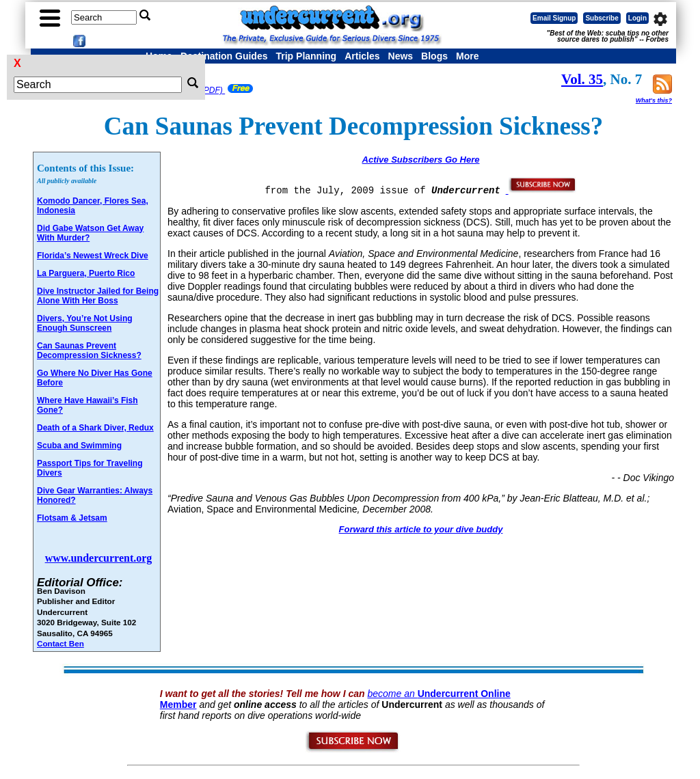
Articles (362, 56)
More (467, 56)
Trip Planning (306, 56)
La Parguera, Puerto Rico (86, 273)
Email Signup (554, 18)
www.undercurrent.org (99, 558)
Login (637, 18)
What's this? (654, 100)
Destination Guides (224, 56)
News (401, 56)
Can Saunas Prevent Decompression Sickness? (89, 351)
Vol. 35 (582, 79)
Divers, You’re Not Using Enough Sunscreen (85, 323)
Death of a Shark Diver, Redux (95, 428)
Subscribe (602, 18)
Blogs (434, 56)
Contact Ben (60, 643)
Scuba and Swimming (79, 446)
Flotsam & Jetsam (72, 518)
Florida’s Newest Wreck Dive (93, 256)
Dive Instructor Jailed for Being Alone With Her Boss (98, 296)
